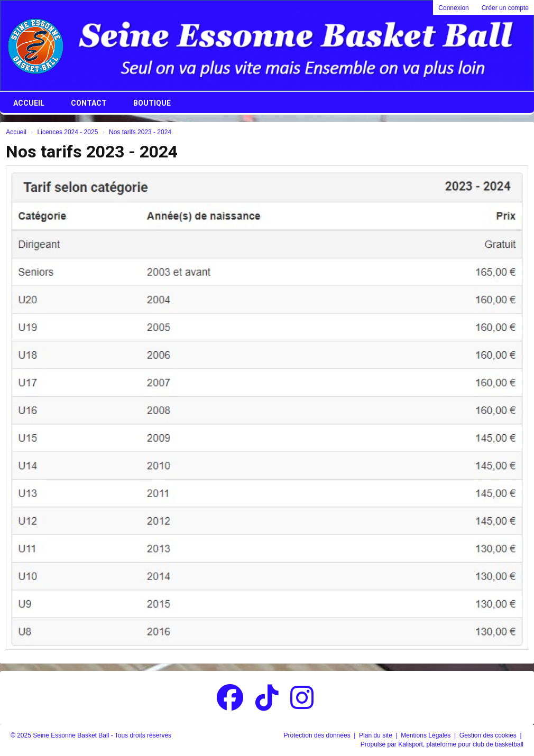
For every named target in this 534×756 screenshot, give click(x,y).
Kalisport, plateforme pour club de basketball (461, 744)
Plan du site (376, 735)
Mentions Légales (426, 735)
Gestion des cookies (489, 735)
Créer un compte (505, 8)
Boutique (152, 103)
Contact (89, 103)
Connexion (453, 8)
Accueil (29, 103)
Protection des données (318, 735)
